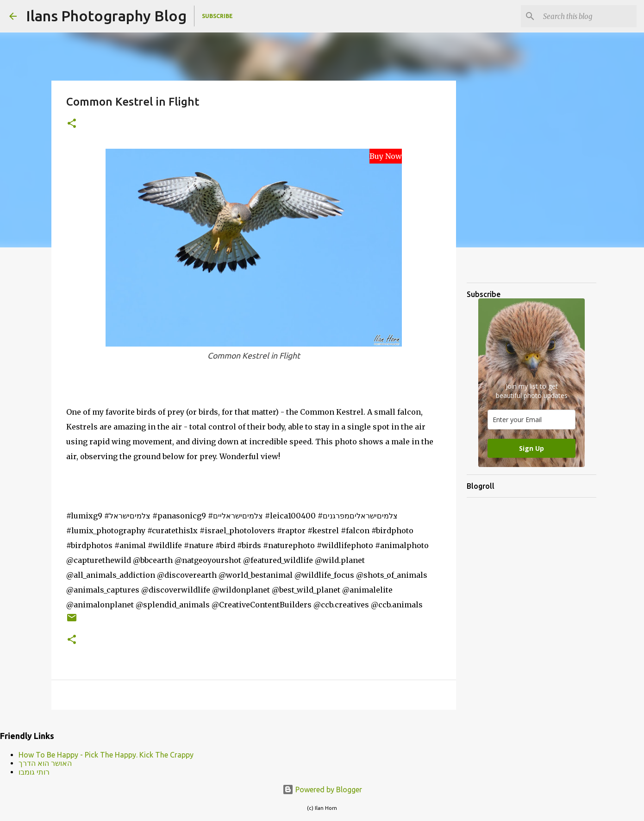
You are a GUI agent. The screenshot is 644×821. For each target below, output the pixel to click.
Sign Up (531, 448)
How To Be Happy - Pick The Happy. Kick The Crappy (106, 755)
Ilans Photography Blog (106, 16)
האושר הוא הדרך (45, 763)
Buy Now (386, 156)
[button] (72, 124)
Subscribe (217, 16)
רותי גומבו (34, 772)
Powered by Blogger (322, 789)
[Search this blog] (588, 16)
